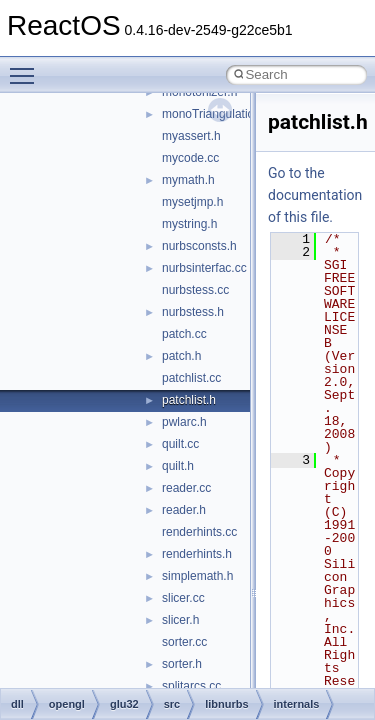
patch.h (181, 356)
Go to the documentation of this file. (315, 195)
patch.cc (184, 334)
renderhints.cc (199, 532)
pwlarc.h (184, 422)
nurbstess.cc (195, 290)
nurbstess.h (193, 312)
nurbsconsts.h (199, 246)
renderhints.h (197, 554)
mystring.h (189, 224)
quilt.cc (180, 444)
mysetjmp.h (192, 202)
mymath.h (188, 180)
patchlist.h (189, 400)
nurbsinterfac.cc (204, 268)
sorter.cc (184, 642)
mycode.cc (190, 158)
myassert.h (191, 136)
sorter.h (182, 664)
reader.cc (186, 488)
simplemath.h (197, 576)
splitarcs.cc (191, 686)
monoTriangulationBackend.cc (242, 114)
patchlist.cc (191, 378)
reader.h (184, 510)
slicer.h (180, 620)
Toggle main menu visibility (27, 67)
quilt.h (178, 466)
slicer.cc (183, 598)
